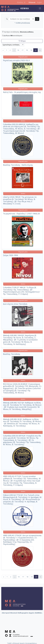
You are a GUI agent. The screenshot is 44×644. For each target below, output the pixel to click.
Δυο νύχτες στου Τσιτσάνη (15, 304)
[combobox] (13, 45)
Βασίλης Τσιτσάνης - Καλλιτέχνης (18, 165)
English (39, 2)
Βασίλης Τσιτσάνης (12, 354)
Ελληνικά (32, 2)
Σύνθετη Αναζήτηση (22, 23)
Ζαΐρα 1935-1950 (10, 255)
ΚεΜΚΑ (25, 8)
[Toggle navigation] (40, 8)
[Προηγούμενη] (3, 50)
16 (18, 50)
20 (36, 50)
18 (27, 50)
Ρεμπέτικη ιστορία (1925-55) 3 (16, 60)
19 (31, 50)
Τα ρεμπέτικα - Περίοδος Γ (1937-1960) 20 (21, 214)
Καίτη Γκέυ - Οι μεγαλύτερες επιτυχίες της (22, 92)
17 (22, 50)
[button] (33, 19)
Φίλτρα (22, 41)
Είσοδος (21, 2)
